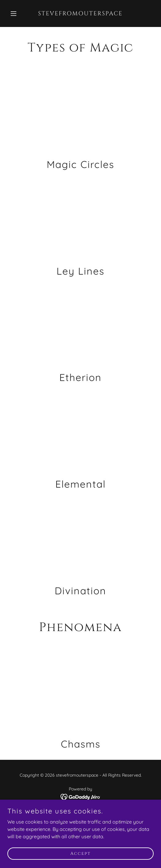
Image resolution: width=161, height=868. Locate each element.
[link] (80, 13)
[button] (18, 13)
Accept (80, 853)
